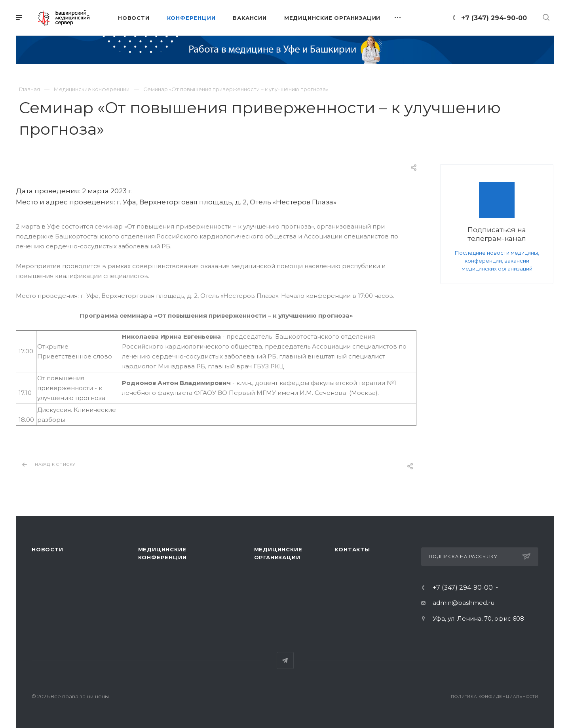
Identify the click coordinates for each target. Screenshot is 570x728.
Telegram (285, 660)
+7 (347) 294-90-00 (494, 18)
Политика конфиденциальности (495, 697)
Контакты (352, 549)
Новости (47, 549)
